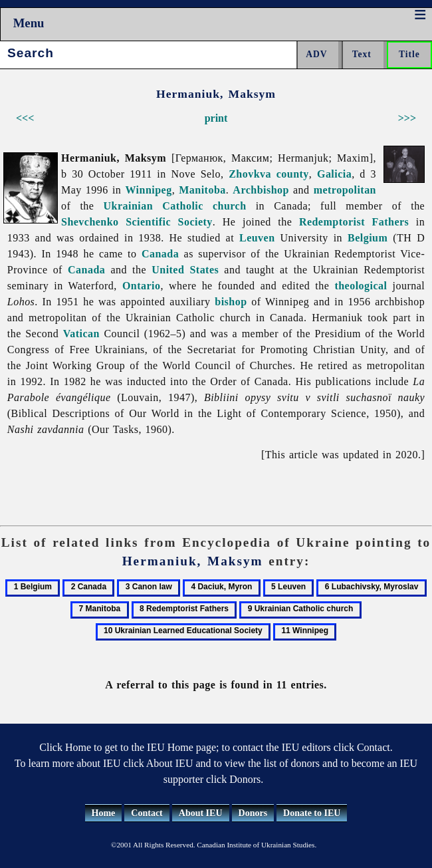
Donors (253, 813)
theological (361, 286)
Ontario (142, 286)
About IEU (201, 813)
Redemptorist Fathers (354, 222)
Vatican (81, 334)
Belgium (368, 238)
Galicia (334, 174)
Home (104, 813)
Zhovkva (250, 174)
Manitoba (202, 190)
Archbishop (261, 190)
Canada (160, 254)
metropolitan (345, 190)
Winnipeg (148, 190)
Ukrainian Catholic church (175, 206)
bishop (231, 302)
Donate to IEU (312, 813)
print (216, 118)
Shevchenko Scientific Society (137, 222)
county (293, 174)
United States (185, 270)
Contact (147, 813)
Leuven (257, 238)
